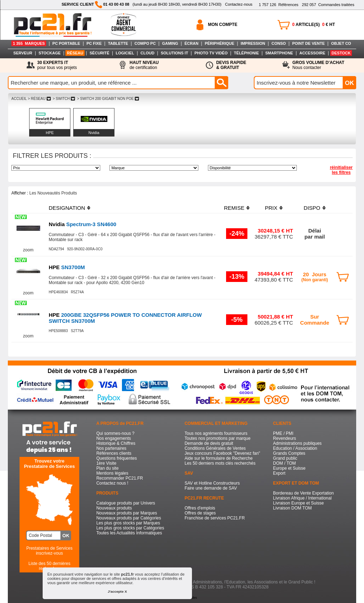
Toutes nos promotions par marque (217, 438)
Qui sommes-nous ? (115, 433)
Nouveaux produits (114, 508)
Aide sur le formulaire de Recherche (218, 458)
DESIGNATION (67, 208)
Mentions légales (112, 473)
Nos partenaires (111, 448)
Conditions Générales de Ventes (215, 448)
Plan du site (108, 468)
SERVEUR (23, 53)
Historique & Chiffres (116, 443)
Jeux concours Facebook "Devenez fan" (222, 453)
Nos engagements (114, 438)
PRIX (271, 208)
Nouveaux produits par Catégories (129, 518)
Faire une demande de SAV (211, 488)
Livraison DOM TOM (292, 508)
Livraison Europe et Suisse (298, 503)
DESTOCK (341, 53)
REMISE (234, 208)
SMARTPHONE (279, 53)
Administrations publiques (297, 443)
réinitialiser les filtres (341, 170)
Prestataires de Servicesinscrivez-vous (49, 551)
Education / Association (295, 448)
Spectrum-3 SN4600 (82, 224)
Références (279, 5)
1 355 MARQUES (29, 43)
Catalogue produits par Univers (126, 503)
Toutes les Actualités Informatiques (129, 533)
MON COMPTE (223, 25)
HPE (50, 133)
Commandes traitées (328, 5)
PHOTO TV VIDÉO (211, 53)
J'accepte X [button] (117, 591)
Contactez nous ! (112, 483)
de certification (144, 65)
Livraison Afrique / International (302, 498)
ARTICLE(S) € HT (314, 25)
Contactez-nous (239, 4)
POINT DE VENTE (309, 43)
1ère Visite (106, 463)
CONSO (279, 43)
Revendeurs (285, 438)
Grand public (285, 458)
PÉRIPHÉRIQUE (220, 43)
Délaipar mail (315, 234)
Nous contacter (318, 65)
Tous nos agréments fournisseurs (216, 433)
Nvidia (94, 133)
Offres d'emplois (200, 508)
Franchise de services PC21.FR (215, 518)
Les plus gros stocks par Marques (128, 523)
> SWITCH (64, 99)
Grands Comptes (289, 453)
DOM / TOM (284, 463)
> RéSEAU (39, 99)
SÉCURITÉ (100, 53)
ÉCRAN (191, 43)
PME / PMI (283, 433)
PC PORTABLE (66, 43)
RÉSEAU (75, 53)
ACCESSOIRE (312, 53)
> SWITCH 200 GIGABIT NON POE (108, 99)
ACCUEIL (19, 99)
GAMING (170, 43)
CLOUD (147, 53)
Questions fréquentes (117, 458)
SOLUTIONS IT (174, 53)
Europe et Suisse (289, 468)
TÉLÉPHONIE (246, 53)
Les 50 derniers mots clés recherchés (220, 463)
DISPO (312, 208)
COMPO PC (145, 43)
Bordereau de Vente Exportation (303, 493)
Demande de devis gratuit (209, 443)
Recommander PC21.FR (120, 478)
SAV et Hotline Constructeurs (212, 483)
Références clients (114, 453)
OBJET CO (341, 43)
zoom (28, 250)
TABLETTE (118, 43)
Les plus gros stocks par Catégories (130, 528)
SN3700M (67, 267)
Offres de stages (200, 513)
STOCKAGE (49, 53)
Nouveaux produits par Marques (127, 513)
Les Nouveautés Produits (53, 193)
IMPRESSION (253, 43)
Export (279, 473)
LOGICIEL (125, 53)
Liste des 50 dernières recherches (49, 566)
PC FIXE (94, 43)
